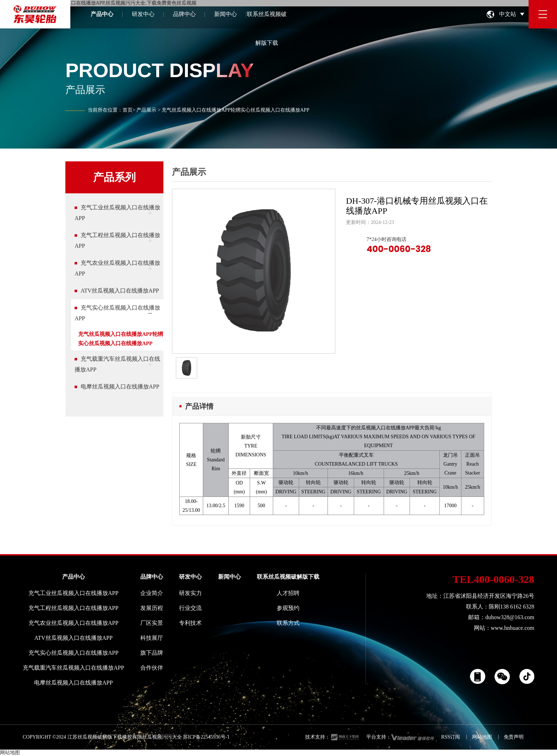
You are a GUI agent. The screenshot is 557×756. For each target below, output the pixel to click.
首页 (128, 110)
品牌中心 (184, 14)
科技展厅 (152, 638)
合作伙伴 (152, 668)
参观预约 (288, 608)
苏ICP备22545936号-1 (206, 737)
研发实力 (190, 593)
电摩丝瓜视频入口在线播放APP (73, 683)
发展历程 (152, 608)
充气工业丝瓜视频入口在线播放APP (73, 593)
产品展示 (146, 110)
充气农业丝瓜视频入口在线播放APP (73, 623)
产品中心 (102, 14)
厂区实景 (152, 623)
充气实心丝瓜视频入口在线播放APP (73, 653)
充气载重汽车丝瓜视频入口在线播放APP (73, 668)
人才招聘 (288, 593)
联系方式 (288, 623)
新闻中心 (226, 14)
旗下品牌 (152, 653)
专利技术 (190, 623)
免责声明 (514, 737)
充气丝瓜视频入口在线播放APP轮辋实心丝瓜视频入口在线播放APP (121, 339)
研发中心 (143, 14)
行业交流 (190, 608)
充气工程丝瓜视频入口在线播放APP (73, 608)
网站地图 (482, 737)
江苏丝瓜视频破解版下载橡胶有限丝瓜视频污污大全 (125, 737)
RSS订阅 (451, 737)
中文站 (508, 14)
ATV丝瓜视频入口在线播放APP (73, 638)
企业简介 (152, 593)
